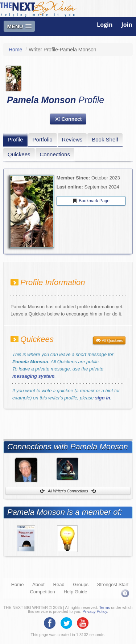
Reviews (72, 139)
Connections (55, 154)
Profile (15, 139)
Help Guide (75, 592)
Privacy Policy (95, 611)
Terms (104, 607)
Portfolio (43, 139)
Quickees (19, 154)
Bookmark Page (91, 201)
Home (15, 50)
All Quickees (109, 340)
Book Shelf (105, 139)
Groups (81, 584)
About (38, 584)
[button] (68, 119)
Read (59, 584)
